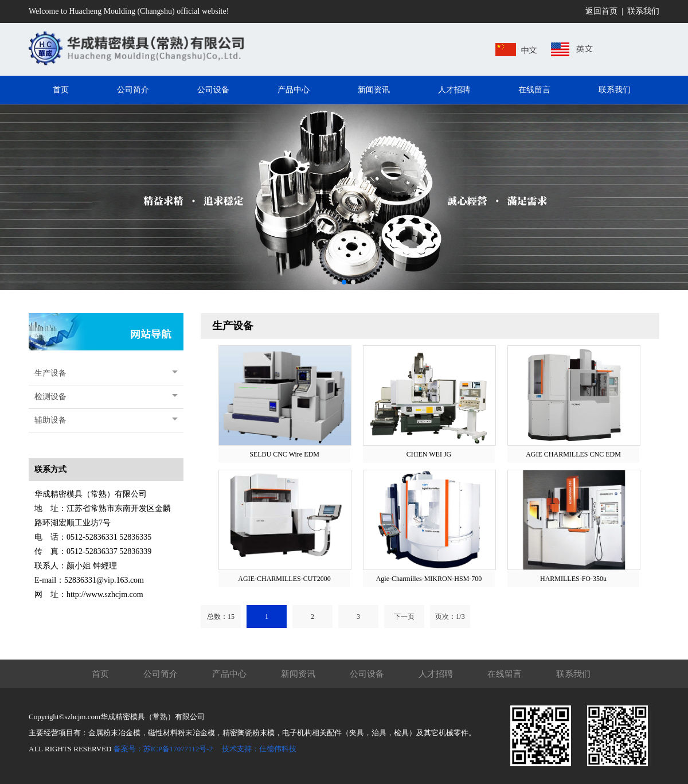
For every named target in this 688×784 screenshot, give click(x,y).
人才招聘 (436, 674)
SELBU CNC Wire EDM (284, 454)
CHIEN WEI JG (429, 454)
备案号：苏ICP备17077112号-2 (163, 749)
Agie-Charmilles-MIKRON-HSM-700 (429, 579)
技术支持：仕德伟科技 (259, 749)
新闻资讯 (298, 674)
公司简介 (161, 674)
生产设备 (50, 373)
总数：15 (221, 617)
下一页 (404, 617)
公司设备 (367, 674)
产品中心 (229, 674)
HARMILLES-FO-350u (573, 579)
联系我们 (643, 11)
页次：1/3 (450, 617)
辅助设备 (50, 420)
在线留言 (505, 674)
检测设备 (50, 397)
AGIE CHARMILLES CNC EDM (573, 454)
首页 (100, 674)
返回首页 (601, 11)
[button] (335, 282)
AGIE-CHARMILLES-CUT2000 (284, 579)
